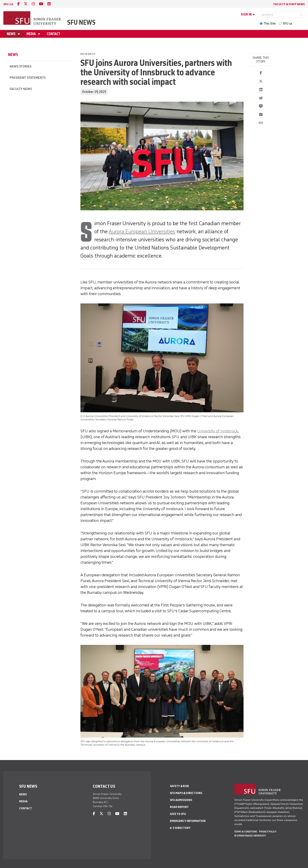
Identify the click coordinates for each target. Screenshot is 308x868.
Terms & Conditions (246, 832)
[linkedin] (49, 4)
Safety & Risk (179, 786)
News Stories (21, 66)
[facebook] (18, 4)
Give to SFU (178, 814)
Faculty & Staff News (289, 4)
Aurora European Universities (142, 231)
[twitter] (26, 4)
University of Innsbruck (218, 431)
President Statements (28, 78)
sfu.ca (8, 4)
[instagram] (33, 4)
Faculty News (21, 89)
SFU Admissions (181, 800)
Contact (53, 34)
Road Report (179, 807)
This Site (270, 24)
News (11, 34)
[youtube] (41, 4)
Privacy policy (268, 832)
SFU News (81, 22)
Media (31, 34)
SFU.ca (287, 24)
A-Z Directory (180, 828)
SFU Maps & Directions (186, 793)
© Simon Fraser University (250, 836)
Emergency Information (188, 821)
